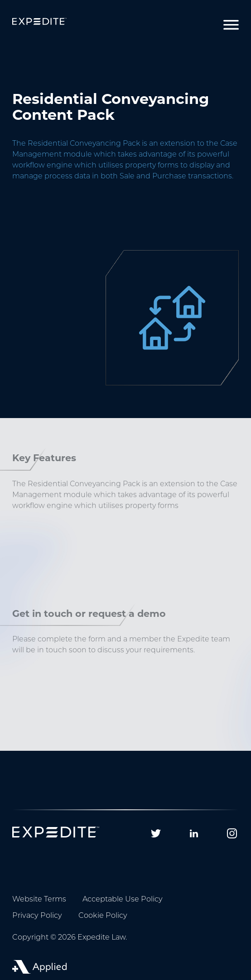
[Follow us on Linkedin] (194, 833)
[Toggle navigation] (231, 25)
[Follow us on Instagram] (232, 833)
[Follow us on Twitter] (156, 833)
